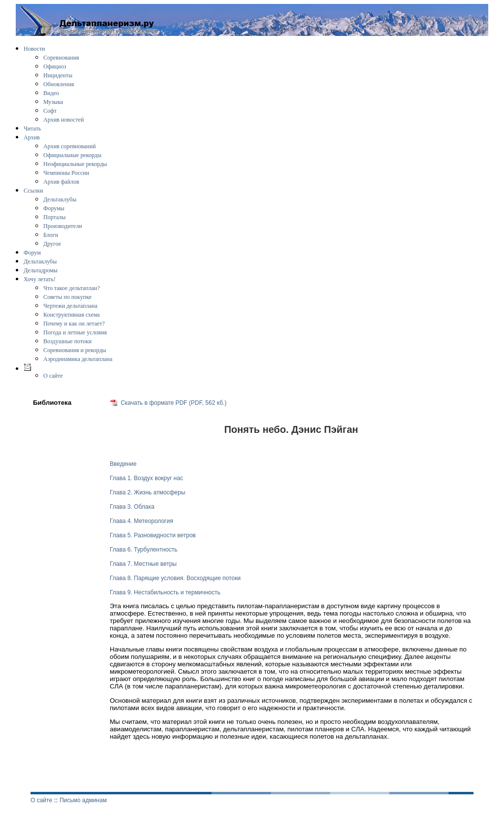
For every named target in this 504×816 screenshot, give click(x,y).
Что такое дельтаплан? (72, 288)
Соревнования (61, 58)
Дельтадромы (41, 270)
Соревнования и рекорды (75, 350)
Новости (34, 49)
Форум (32, 253)
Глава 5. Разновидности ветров (153, 535)
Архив (32, 137)
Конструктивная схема (72, 315)
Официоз (55, 66)
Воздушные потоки (67, 341)
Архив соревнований (70, 146)
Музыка (53, 102)
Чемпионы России (66, 173)
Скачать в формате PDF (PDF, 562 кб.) (173, 403)
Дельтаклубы (60, 199)
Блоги (51, 235)
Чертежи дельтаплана (70, 306)
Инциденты (58, 75)
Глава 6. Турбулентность (143, 550)
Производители (63, 226)
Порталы (54, 217)
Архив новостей (63, 120)
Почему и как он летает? (74, 324)
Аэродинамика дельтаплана (78, 359)
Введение (123, 464)
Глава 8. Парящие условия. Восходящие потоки (175, 578)
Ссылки (33, 191)
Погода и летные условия (75, 332)
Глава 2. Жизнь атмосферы (147, 492)
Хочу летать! (40, 279)
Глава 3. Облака (132, 507)
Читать (32, 129)
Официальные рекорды (72, 155)
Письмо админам (83, 800)
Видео (51, 93)
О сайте (53, 376)
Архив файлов (61, 182)
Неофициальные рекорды (75, 164)
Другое (52, 244)
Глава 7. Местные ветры (143, 564)
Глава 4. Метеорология (142, 521)
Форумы (54, 208)
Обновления (59, 84)
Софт (50, 111)
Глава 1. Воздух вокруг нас (146, 478)
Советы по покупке (67, 297)
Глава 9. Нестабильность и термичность (165, 592)
